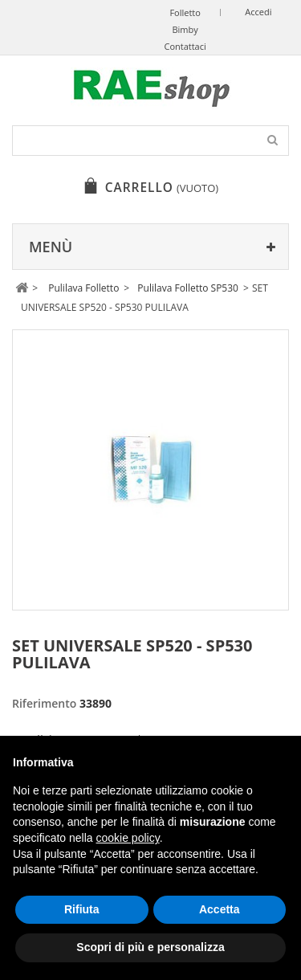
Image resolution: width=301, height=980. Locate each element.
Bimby (185, 29)
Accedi (258, 12)
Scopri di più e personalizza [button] (150, 947)
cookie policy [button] (128, 838)
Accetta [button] (220, 909)
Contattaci (185, 46)
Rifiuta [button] (82, 909)
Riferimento (44, 703)
